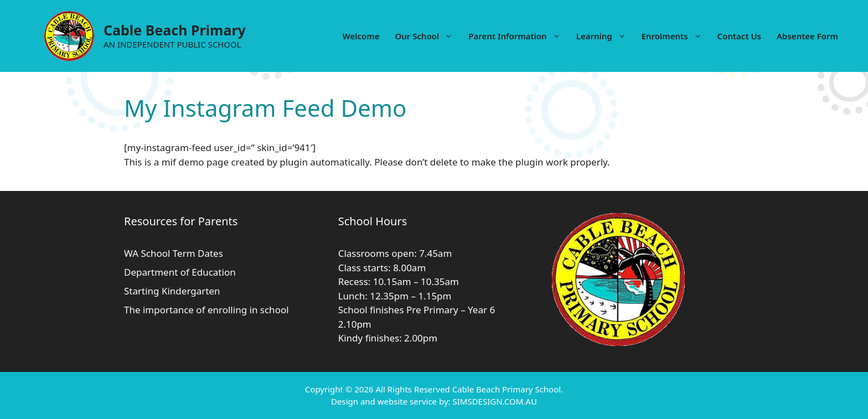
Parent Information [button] (518, 36)
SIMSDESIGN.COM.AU (494, 401)
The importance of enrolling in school (206, 310)
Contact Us (739, 36)
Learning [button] (605, 36)
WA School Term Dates (174, 253)
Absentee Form (807, 36)
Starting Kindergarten (172, 291)
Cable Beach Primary (175, 30)
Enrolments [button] (676, 36)
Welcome (361, 36)
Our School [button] (428, 36)
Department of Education (180, 272)
